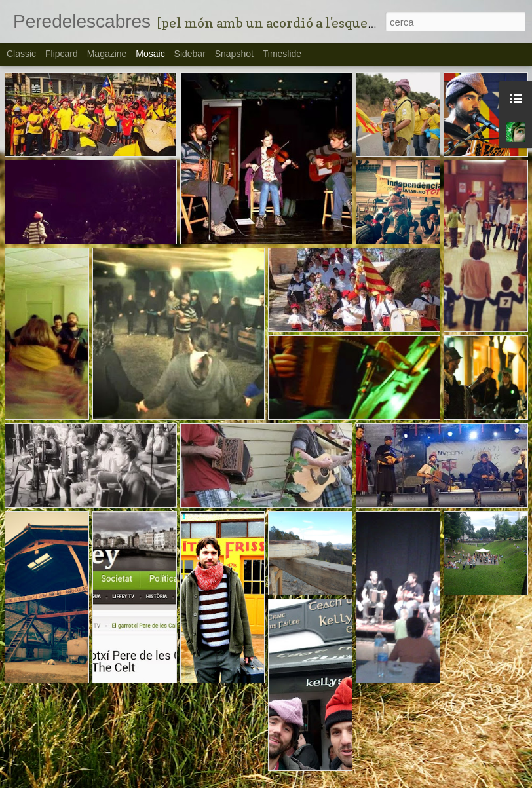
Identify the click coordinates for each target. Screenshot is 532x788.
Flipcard (62, 54)
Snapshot (234, 54)
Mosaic (150, 54)
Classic (21, 54)
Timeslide (282, 54)
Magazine (107, 54)
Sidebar (190, 54)
